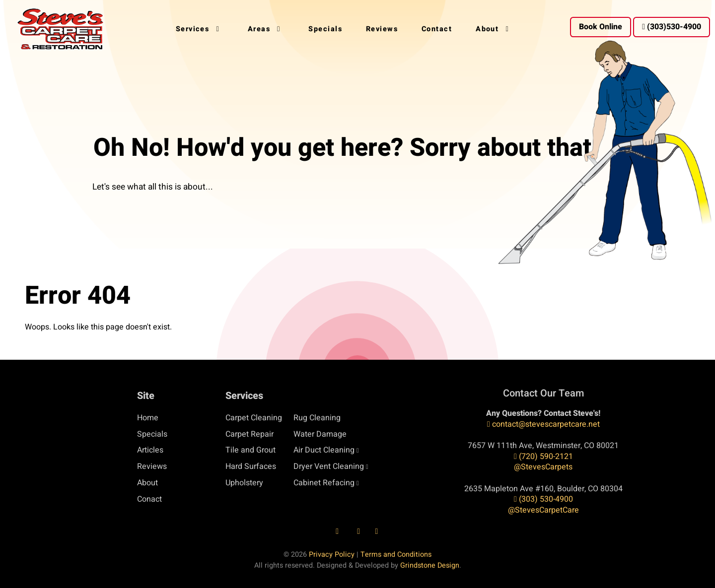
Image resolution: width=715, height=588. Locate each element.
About (147, 483)
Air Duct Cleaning (324, 450)
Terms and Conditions (396, 555)
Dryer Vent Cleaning (329, 466)
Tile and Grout (250, 450)
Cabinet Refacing (324, 483)
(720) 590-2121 (543, 457)
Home (148, 418)
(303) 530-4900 (543, 499)
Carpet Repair (250, 434)
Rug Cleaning (317, 418)
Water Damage (320, 434)
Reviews (152, 466)
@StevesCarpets (543, 467)
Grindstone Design (430, 565)
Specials (152, 434)
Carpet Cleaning (254, 418)
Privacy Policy (332, 555)
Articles (150, 450)
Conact (149, 499)
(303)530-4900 (672, 27)
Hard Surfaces (251, 466)
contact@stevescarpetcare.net (543, 424)
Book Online (601, 27)
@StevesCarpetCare (543, 510)
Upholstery (244, 483)
